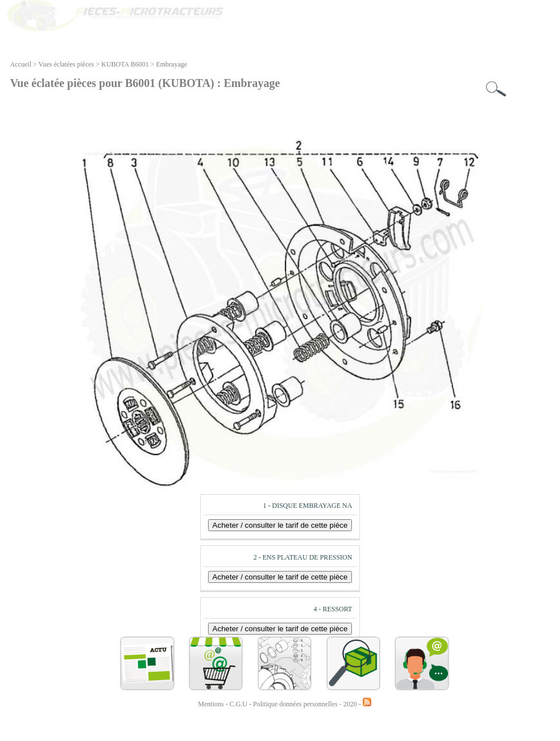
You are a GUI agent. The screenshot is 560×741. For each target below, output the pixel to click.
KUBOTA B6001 (125, 64)
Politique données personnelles (296, 704)
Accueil (21, 64)
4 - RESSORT (333, 609)
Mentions (211, 704)
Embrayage (171, 64)
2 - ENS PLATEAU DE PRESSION (303, 557)
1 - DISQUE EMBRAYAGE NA (307, 506)
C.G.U (239, 704)
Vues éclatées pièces (67, 64)
